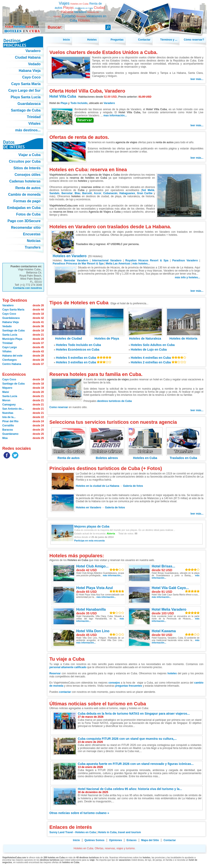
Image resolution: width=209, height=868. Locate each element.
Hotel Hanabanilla (91, 609)
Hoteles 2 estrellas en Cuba (151, 362)
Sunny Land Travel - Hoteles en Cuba (73, 832)
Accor (98, 193)
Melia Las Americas (118, 264)
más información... (112, 575)
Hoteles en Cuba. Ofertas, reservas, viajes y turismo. (23, 15)
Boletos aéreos (107, 456)
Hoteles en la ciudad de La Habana (98, 486)
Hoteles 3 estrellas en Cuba (76, 362)
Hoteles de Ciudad (69, 337)
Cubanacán (110, 193)
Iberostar (67, 193)
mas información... (115, 115)
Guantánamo (10, 434)
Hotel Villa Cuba (63, 96)
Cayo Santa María (13, 310)
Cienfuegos (10, 360)
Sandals (55, 193)
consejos (114, 683)
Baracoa (8, 430)
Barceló (87, 193)
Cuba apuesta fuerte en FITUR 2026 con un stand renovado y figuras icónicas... (136, 764)
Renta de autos (69, 456)
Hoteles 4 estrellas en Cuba (151, 358)
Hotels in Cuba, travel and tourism (120, 832)
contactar (65, 692)
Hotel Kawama (164, 631)
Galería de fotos (133, 486)
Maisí (6, 392)
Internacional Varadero (107, 260)
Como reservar (59, 407)
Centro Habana (12, 364)
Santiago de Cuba (14, 331)
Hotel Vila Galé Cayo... (170, 588)
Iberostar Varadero (76, 260)
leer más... (197, 79)
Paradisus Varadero (185, 260)
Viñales (7, 351)
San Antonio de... (13, 409)
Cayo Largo (10, 347)
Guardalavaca (11, 318)
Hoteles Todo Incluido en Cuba (79, 345)
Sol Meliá (148, 190)
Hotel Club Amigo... (93, 566)
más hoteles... (141, 264)
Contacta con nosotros (28, 288)
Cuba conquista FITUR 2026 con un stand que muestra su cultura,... (127, 739)
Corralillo (8, 426)
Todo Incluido (79, 103)
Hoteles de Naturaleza (145, 337)
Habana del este (12, 356)
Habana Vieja (11, 322)
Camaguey (9, 405)
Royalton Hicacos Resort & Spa (147, 260)
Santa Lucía (10, 335)
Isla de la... (9, 417)
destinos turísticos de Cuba (115, 401)
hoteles (172, 673)
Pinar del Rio (10, 421)
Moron (6, 400)
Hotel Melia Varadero (169, 609)
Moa (5, 438)
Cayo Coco (9, 314)
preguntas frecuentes (129, 686)
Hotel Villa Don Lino (93, 631)
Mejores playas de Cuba (92, 526)
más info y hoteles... (188, 277)
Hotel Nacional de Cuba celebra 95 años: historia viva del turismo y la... (130, 789)
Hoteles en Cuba (145, 456)
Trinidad (8, 343)
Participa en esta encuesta (90, 541)
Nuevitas (8, 413)
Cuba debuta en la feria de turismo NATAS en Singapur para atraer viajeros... (134, 714)
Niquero (7, 388)
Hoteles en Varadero (70, 256)
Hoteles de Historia (183, 337)
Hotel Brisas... (164, 566)
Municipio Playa (12, 339)
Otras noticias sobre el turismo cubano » (79, 813)
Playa (64, 103)
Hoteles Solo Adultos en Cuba (153, 345)
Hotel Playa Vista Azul (95, 588)
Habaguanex (127, 193)
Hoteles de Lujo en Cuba (149, 349)
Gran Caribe (145, 193)
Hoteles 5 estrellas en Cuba (76, 358)
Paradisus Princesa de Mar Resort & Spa (78, 264)
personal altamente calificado (68, 667)
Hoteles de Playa (107, 337)
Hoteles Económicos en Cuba (78, 349)
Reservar (55, 673)
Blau (77, 193)
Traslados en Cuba (183, 456)
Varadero (109, 103)
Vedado (7, 326)
